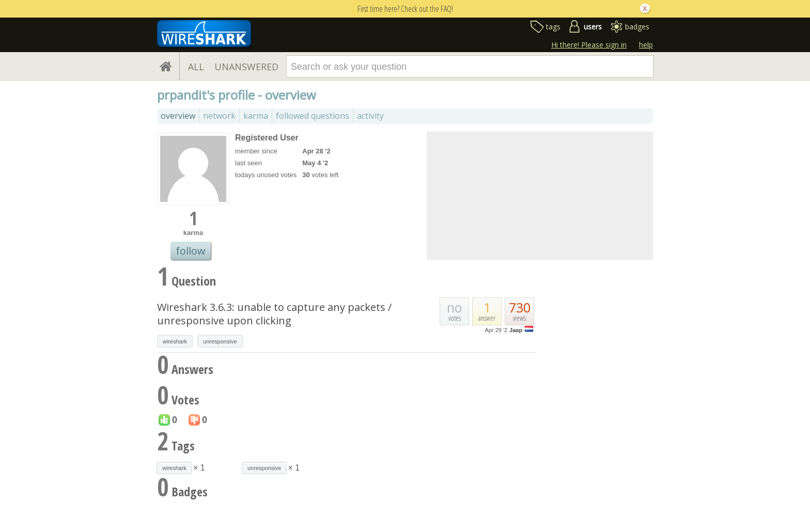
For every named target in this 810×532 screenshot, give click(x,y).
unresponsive (220, 341)
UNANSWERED (246, 67)
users (593, 27)
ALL (196, 67)
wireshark (175, 341)
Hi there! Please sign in (589, 45)
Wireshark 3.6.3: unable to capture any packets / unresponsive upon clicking (274, 314)
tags (553, 27)
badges (637, 27)
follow (191, 251)
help (646, 45)
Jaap (516, 330)
